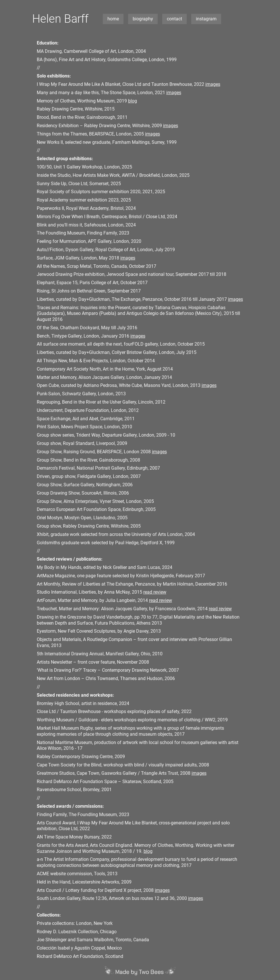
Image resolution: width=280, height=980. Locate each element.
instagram (206, 19)
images (213, 84)
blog (133, 101)
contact (174, 19)
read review (155, 592)
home (113, 19)
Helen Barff (60, 19)
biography (143, 19)
